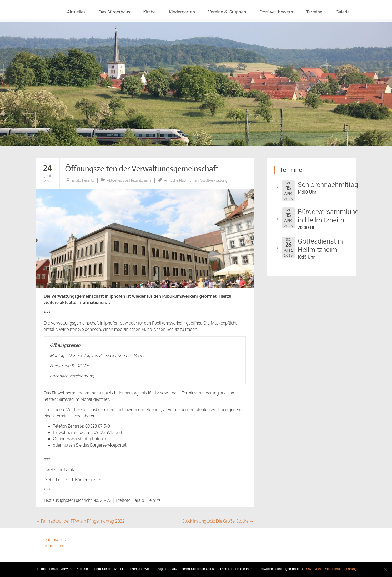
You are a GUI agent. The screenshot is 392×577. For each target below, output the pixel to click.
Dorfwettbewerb (276, 12)
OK (309, 569)
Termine (314, 12)
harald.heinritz (82, 180)
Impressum (54, 546)
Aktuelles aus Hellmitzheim (129, 180)
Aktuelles (76, 12)
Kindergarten (182, 12)
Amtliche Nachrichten (181, 180)
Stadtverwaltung (214, 180)
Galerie (343, 12)
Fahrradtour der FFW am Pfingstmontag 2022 (80, 521)
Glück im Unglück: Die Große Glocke (218, 521)
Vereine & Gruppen (227, 12)
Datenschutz (55, 539)
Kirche (149, 12)
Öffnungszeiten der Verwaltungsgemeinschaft (142, 169)
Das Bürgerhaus (114, 12)
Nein (317, 569)
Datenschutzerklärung (340, 569)
